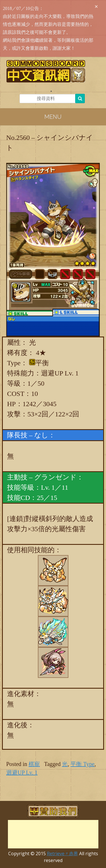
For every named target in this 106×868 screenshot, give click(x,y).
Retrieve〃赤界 (62, 854)
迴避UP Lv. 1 (22, 773)
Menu (53, 117)
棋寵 (34, 764)
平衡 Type (82, 764)
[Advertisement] (53, 834)
